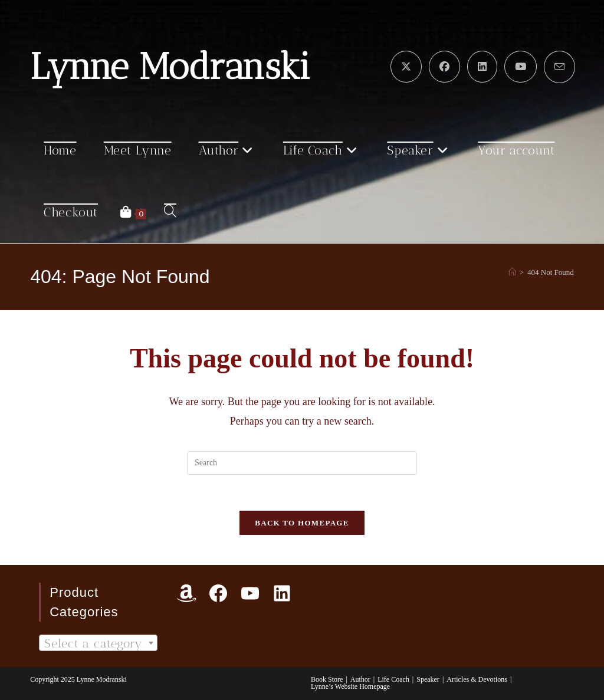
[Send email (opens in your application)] (559, 67)
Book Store (327, 679)
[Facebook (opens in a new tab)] (444, 67)
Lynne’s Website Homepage (350, 686)
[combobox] (98, 643)
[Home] (512, 272)
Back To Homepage (302, 523)
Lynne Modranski (170, 67)
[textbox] (98, 643)
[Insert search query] (302, 463)
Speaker (428, 679)
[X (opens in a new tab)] (406, 67)
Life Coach (393, 679)
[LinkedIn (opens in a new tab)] (482, 67)
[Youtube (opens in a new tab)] (521, 67)
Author (360, 679)
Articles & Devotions (477, 679)
